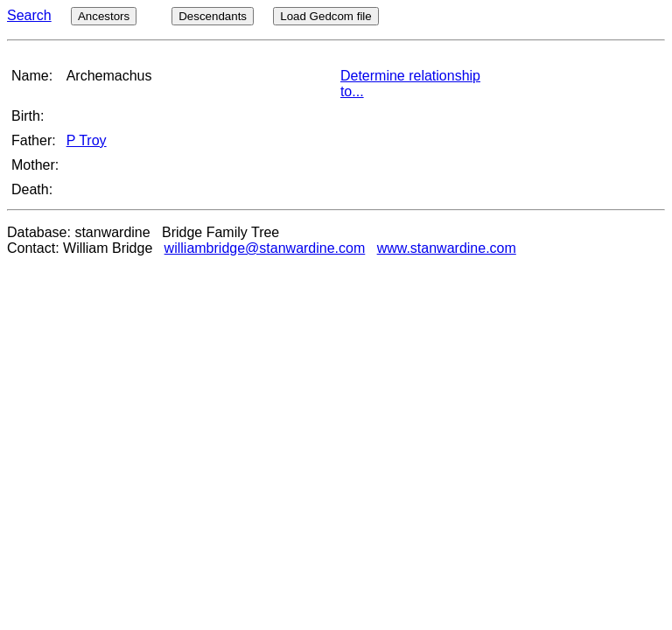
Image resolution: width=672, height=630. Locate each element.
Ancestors (104, 16)
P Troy (87, 140)
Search (29, 15)
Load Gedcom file (325, 16)
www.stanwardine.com (447, 248)
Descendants (213, 16)
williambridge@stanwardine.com (265, 248)
